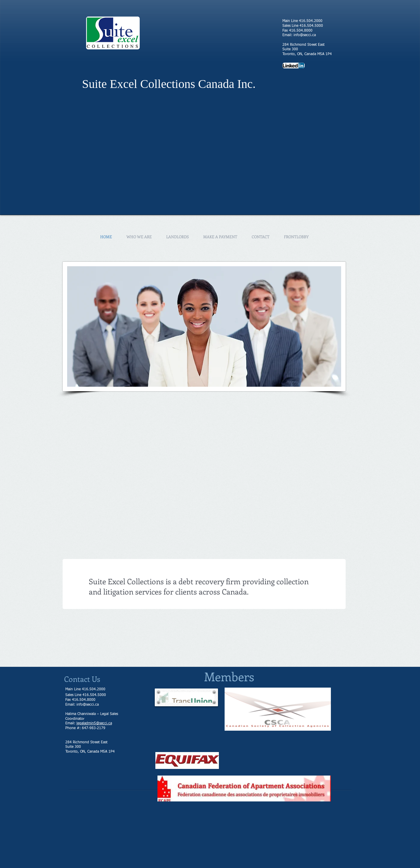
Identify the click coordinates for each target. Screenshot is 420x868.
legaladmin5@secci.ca (94, 723)
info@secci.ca (305, 35)
